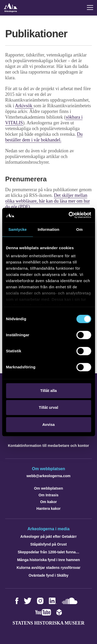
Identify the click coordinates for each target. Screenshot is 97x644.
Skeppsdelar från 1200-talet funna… (48, 552)
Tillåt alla (49, 391)
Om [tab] (80, 229)
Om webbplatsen (48, 488)
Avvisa (49, 424)
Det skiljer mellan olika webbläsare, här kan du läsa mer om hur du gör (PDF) (47, 201)
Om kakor (48, 502)
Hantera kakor (48, 509)
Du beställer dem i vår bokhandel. (44, 137)
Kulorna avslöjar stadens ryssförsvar (48, 568)
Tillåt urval (48, 407)
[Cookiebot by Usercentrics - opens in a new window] (69, 215)
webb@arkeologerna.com (48, 476)
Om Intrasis (48, 495)
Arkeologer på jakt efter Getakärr (49, 536)
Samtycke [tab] (17, 229)
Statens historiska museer (48, 623)
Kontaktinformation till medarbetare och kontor (48, 446)
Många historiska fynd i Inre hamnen (48, 560)
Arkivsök (24, 106)
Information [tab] (49, 229)
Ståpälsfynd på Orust (48, 544)
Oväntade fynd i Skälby (48, 575)
